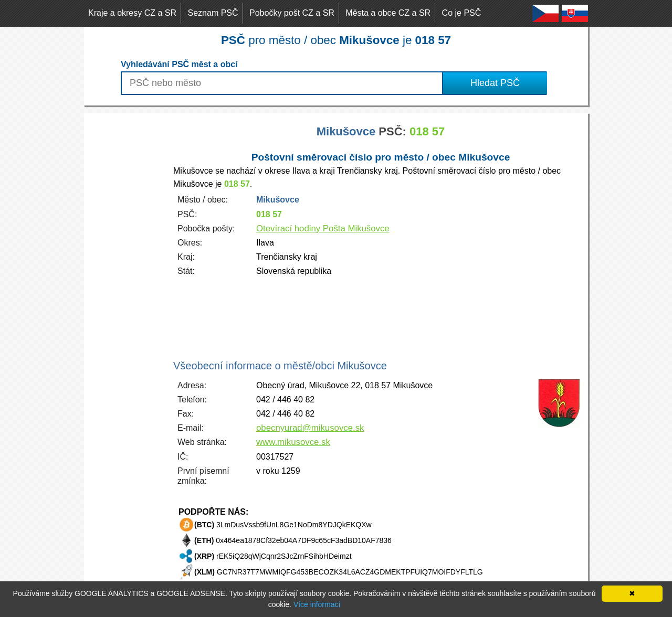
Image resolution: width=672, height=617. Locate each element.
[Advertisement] (126, 271)
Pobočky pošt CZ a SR (292, 13)
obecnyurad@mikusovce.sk (310, 428)
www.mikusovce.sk (293, 442)
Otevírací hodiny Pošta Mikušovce (323, 228)
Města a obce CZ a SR (388, 13)
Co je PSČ (462, 13)
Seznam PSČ (213, 13)
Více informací (317, 604)
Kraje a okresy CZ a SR (132, 13)
